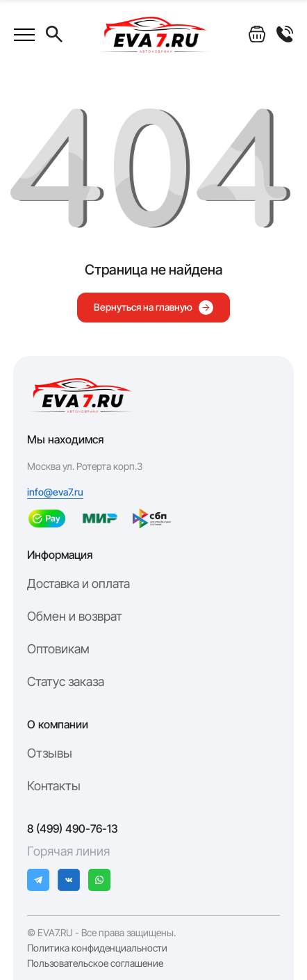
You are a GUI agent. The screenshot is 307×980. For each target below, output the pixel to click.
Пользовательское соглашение (95, 963)
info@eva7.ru (55, 492)
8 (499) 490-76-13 (73, 828)
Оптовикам (58, 649)
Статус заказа (66, 681)
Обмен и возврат (75, 616)
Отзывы (50, 753)
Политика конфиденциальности (97, 948)
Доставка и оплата (78, 583)
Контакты (54, 786)
